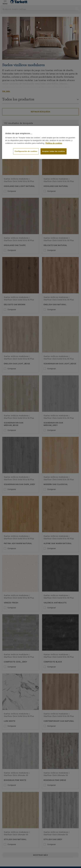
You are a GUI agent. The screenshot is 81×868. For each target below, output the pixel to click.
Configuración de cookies (26, 151)
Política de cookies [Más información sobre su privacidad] (54, 143)
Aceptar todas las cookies (54, 151)
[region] (41, 142)
